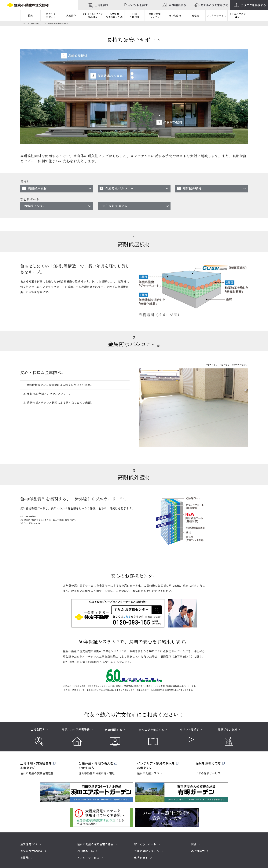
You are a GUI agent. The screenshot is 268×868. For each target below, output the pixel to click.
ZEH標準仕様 (86, 851)
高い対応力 (36, 23)
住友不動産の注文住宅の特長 (95, 844)
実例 (194, 844)
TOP (23, 23)
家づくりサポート (145, 844)
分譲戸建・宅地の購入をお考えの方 (96, 765)
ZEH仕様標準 (135, 15)
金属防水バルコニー (119, 188)
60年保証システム (114, 206)
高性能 (24, 858)
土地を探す (141, 858)
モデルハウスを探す (238, 15)
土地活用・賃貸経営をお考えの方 (36, 765)
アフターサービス (217, 15)
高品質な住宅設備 (31, 851)
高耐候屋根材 (37, 188)
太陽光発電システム (155, 15)
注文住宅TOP (29, 844)
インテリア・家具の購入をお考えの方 (156, 765)
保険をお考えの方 (208, 763)
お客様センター (35, 206)
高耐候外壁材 (192, 188)
